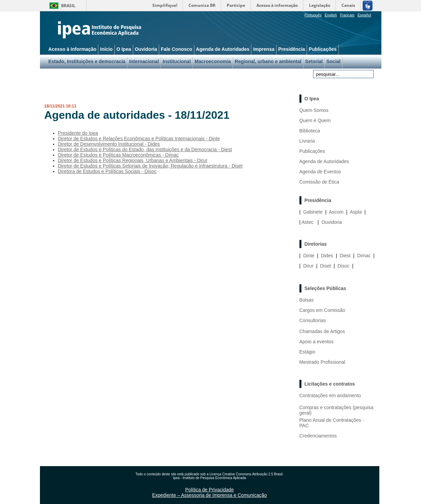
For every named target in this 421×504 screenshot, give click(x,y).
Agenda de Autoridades (324, 161)
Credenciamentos (318, 436)
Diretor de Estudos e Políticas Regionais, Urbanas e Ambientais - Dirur (133, 160)
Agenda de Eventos (320, 172)
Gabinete (313, 212)
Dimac (364, 256)
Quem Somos (314, 110)
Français (347, 15)
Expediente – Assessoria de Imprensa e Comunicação (209, 495)
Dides (327, 256)
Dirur (308, 266)
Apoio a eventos (317, 342)
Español (364, 15)
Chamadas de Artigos (322, 331)
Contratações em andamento (330, 395)
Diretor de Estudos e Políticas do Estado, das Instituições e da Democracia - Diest (145, 149)
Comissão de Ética (319, 182)
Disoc (344, 266)
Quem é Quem (315, 120)
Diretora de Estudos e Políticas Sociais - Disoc (107, 171)
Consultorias (313, 320)
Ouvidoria (332, 222)
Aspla (356, 212)
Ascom (336, 212)
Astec (307, 222)
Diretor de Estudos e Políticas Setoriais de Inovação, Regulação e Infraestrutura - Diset (150, 166)
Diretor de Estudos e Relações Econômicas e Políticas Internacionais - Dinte (139, 139)
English (331, 15)
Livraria (307, 141)
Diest (345, 256)
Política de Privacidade (209, 490)
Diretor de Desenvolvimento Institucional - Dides (109, 144)
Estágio (307, 352)
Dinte (309, 256)
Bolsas (307, 300)
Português (313, 15)
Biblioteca (310, 131)
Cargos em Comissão (322, 310)
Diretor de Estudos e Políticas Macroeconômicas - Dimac (118, 155)
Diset (325, 266)
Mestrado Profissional (322, 362)
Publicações (312, 151)
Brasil (68, 6)
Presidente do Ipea (78, 133)
